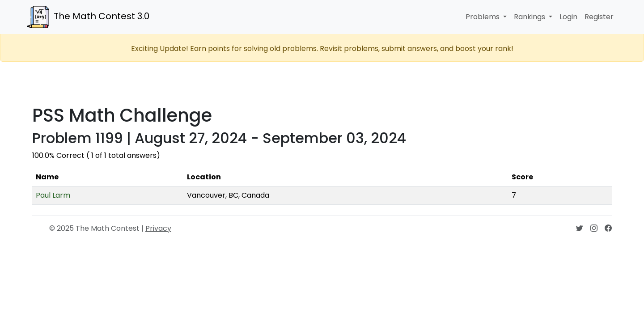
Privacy (158, 228)
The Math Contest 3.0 (88, 17)
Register (599, 17)
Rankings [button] (530, 17)
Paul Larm (53, 195)
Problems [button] (483, 17)
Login (568, 17)
